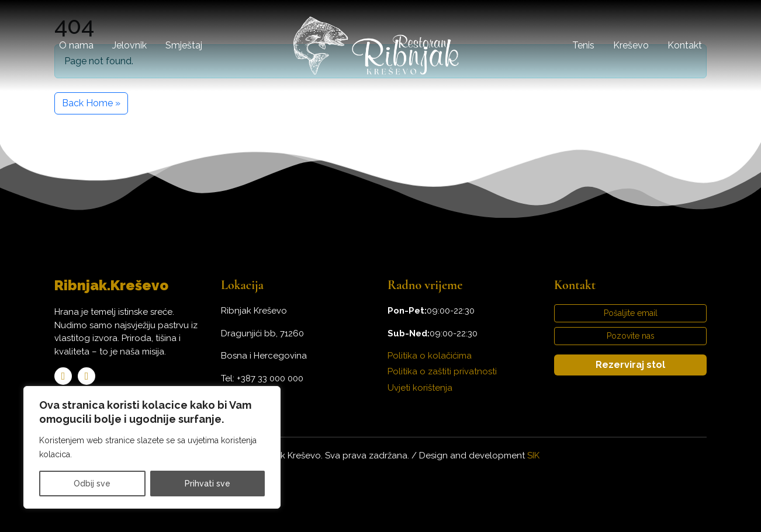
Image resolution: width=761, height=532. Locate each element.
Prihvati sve (207, 484)
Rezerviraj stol (630, 365)
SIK (533, 455)
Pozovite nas (631, 336)
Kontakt (685, 45)
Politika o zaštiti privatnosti (442, 371)
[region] (152, 447)
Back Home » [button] (91, 103)
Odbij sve (92, 484)
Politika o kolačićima (430, 356)
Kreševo (631, 45)
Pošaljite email (631, 313)
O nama (76, 45)
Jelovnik (129, 45)
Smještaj (184, 45)
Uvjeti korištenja (420, 388)
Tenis (583, 45)
